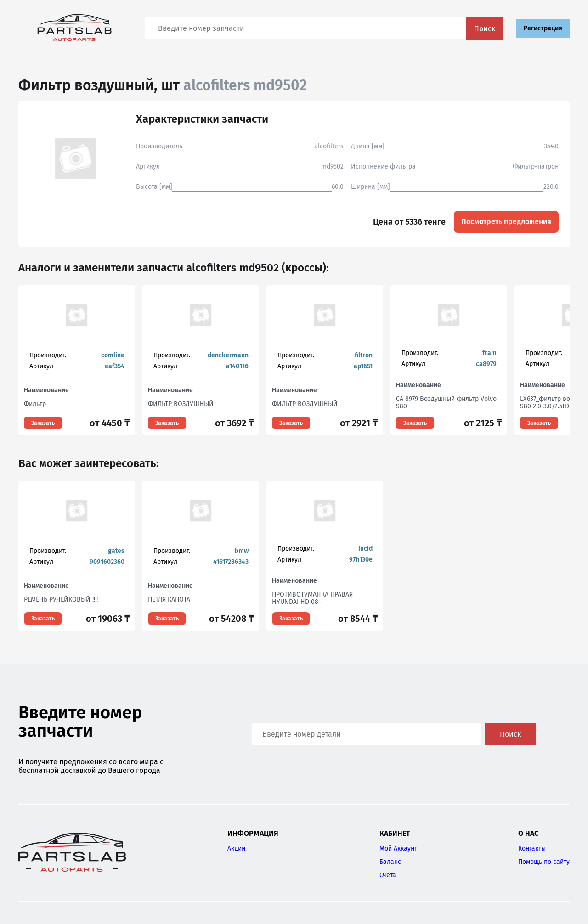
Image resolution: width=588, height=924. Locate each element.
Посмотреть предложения (506, 222)
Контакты (532, 848)
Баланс (390, 862)
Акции (236, 848)
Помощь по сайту (544, 862)
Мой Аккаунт (398, 848)
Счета (388, 875)
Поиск (485, 29)
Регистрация (543, 28)
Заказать (43, 423)
